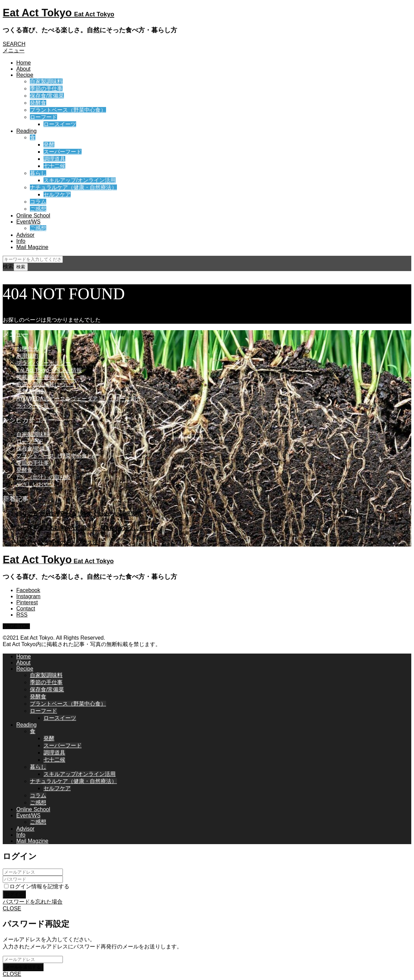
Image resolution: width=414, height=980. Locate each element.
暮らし (38, 173)
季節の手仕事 (46, 88)
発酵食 (38, 103)
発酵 (49, 145)
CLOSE (12, 908)
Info (21, 241)
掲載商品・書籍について (46, 377)
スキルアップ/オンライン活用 (80, 180)
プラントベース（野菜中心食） (68, 110)
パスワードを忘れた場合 (33, 902)
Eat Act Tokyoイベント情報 (49, 370)
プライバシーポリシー (44, 363)
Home (24, 63)
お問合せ (27, 349)
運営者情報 (30, 391)
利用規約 (27, 356)
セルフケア (57, 194)
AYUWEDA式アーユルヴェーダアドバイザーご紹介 (79, 399)
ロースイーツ (60, 124)
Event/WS (28, 222)
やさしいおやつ (35, 484)
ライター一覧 (33, 406)
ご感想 (38, 209)
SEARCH (14, 44)
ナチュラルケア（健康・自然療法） (73, 187)
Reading (27, 131)
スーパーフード (63, 152)
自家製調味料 (46, 81)
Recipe (25, 75)
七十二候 (54, 166)
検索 (8, 266)
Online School (33, 216)
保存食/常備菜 (47, 96)
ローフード (44, 117)
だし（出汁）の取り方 (44, 477)
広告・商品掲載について (46, 384)
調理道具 (54, 159)
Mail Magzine (32, 247)
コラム (38, 202)
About (23, 69)
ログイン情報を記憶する (37, 886)
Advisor (25, 235)
